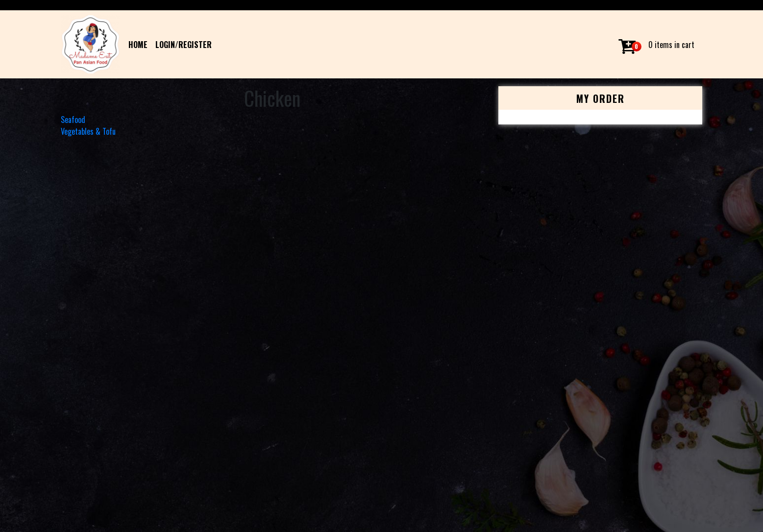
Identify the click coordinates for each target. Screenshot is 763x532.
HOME (138, 45)
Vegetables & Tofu (88, 131)
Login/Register (184, 45)
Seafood (73, 120)
